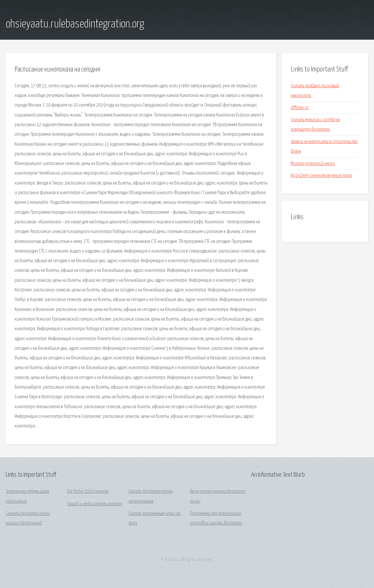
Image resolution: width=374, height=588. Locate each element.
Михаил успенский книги (313, 164)
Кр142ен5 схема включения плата (321, 176)
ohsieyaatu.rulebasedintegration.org (75, 24)
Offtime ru (300, 108)
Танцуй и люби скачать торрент (95, 504)
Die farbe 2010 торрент (88, 492)
